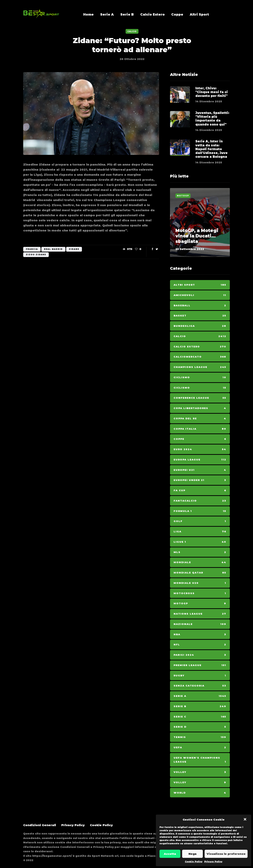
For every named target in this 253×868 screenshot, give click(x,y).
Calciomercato (200, 357)
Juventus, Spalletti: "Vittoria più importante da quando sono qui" (212, 125)
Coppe (177, 14)
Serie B (127, 14)
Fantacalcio (200, 501)
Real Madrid (53, 249)
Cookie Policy (194, 862)
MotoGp (183, 196)
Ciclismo (200, 377)
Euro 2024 (200, 449)
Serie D (200, 727)
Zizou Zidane (36, 255)
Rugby (200, 676)
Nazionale (200, 624)
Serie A (107, 14)
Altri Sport (199, 14)
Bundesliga (200, 326)
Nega (192, 854)
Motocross (200, 593)
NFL (200, 645)
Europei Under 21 (200, 480)
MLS (200, 552)
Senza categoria (200, 686)
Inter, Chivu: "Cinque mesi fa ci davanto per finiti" (212, 92)
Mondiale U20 (200, 583)
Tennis (200, 737)
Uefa (200, 747)
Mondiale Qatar (200, 573)
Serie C (200, 717)
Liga (200, 532)
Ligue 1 (200, 542)
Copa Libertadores (200, 408)
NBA (200, 634)
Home (88, 14)
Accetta (170, 854)
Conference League (200, 398)
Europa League (200, 460)
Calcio (132, 31)
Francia (32, 249)
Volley (200, 772)
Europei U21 (200, 470)
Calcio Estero (153, 14)
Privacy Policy (213, 862)
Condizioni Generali (40, 825)
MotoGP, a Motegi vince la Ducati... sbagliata (197, 236)
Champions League (200, 367)
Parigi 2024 (200, 655)
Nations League (200, 614)
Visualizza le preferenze (226, 854)
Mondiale (200, 562)
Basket (200, 316)
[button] (245, 820)
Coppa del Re (200, 419)
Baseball (200, 305)
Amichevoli (200, 295)
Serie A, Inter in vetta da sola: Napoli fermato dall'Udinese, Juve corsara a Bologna (211, 156)
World (200, 793)
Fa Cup (200, 490)
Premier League (200, 665)
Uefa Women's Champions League (200, 760)
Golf (200, 521)
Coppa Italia (200, 429)
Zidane (74, 249)
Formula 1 (200, 511)
